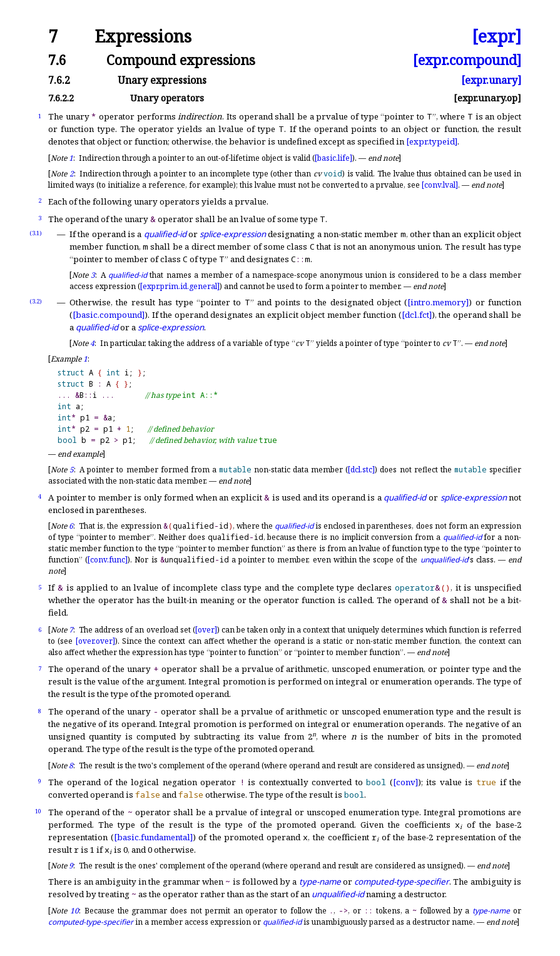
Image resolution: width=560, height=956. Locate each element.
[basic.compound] (109, 315)
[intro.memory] (438, 302)
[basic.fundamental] (153, 837)
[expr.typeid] (432, 141)
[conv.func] (108, 560)
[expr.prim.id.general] (180, 286)
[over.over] (95, 641)
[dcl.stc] (361, 470)
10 (38, 811)
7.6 (57, 60)
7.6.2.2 (61, 98)
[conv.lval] (440, 185)
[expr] (496, 37)
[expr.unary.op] (487, 98)
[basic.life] (333, 158)
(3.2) (36, 301)
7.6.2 (59, 80)
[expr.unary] (491, 80)
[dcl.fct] (417, 315)
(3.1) (36, 233)
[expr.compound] (467, 60)
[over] (206, 630)
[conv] (405, 782)
